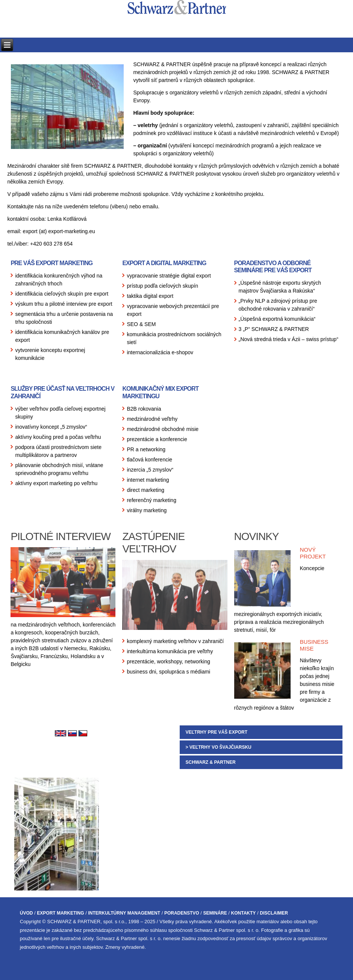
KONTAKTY (244, 913)
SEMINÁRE (215, 913)
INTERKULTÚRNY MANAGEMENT (124, 913)
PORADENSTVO (182, 913)
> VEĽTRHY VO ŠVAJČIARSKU (218, 747)
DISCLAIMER (274, 913)
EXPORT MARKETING (60, 913)
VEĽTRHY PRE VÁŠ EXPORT (216, 732)
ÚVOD (27, 913)
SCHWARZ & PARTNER (210, 762)
